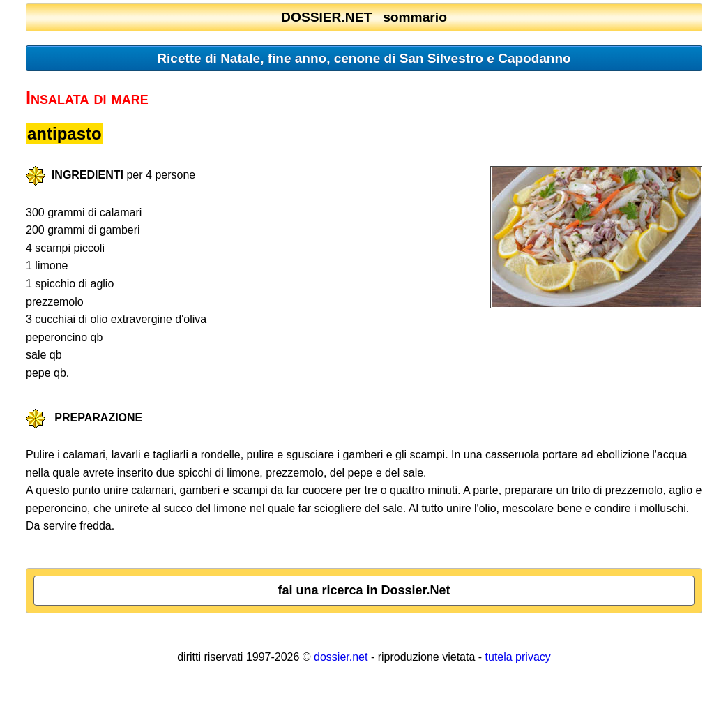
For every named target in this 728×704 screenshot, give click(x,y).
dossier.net (341, 657)
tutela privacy (518, 657)
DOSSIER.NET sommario (364, 17)
